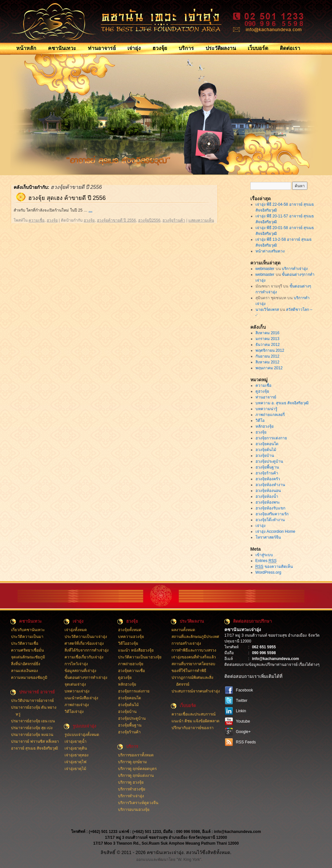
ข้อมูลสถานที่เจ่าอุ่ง (80, 671)
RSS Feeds (246, 742)
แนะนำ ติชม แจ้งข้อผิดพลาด (196, 721)
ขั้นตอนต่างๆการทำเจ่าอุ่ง (86, 678)
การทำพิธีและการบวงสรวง (194, 650)
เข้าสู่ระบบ (264, 555)
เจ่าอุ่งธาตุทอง (77, 755)
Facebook (245, 690)
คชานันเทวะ (62, 48)
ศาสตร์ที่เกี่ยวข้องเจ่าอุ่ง (84, 643)
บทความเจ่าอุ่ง (77, 691)
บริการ (186, 48)
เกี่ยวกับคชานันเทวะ (28, 630)
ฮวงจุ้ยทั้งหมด (130, 630)
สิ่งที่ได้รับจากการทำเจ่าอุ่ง (87, 650)
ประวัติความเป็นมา (27, 637)
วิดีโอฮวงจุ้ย (128, 643)
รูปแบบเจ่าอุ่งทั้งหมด (82, 735)
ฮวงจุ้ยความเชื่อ (131, 671)
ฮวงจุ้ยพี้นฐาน (267, 467)
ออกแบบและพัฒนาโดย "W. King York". (169, 860)
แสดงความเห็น (201, 220)
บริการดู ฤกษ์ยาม (132, 762)
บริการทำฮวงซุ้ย (132, 789)
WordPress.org (268, 572)
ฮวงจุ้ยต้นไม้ (266, 450)
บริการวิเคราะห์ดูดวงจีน (138, 803)
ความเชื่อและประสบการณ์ (194, 714)
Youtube (243, 721)
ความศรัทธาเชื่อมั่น (27, 650)
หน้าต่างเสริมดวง (270, 251)
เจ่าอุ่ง (134, 48)
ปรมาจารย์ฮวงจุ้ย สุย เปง (32, 728)
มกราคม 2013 (267, 339)
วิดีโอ (260, 421)
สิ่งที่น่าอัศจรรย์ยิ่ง (26, 664)
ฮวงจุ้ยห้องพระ (268, 502)
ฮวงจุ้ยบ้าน (265, 456)
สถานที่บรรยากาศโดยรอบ (193, 664)
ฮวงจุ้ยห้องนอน (268, 491)
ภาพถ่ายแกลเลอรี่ (270, 415)
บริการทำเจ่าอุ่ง (295, 269)
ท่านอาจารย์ (102, 48)
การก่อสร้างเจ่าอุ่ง (186, 643)
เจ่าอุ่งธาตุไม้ (75, 769)
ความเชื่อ (36, 220)
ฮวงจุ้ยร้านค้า (174, 220)
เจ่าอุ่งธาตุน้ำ (76, 741)
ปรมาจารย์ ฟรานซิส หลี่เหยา (35, 741)
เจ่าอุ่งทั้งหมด (76, 630)
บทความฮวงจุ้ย (131, 637)
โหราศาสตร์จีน (268, 537)
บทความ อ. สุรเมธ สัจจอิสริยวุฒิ (282, 403)
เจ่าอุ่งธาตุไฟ (76, 762)
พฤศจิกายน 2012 (270, 350)
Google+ (243, 732)
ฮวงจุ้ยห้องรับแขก (270, 508)
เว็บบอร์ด (258, 48)
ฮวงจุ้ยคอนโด (267, 444)
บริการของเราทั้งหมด (136, 755)
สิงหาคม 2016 (267, 333)
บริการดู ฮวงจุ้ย (131, 782)
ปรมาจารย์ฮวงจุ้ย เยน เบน (33, 721)
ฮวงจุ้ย (160, 48)
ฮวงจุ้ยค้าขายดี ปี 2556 (116, 220)
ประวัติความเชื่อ (25, 643)
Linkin (241, 711)
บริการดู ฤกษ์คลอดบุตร (137, 769)
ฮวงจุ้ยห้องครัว (268, 479)
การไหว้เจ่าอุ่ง (76, 664)
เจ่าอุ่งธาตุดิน (76, 748)
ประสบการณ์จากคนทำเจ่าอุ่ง (196, 691)
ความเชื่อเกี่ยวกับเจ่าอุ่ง (84, 657)
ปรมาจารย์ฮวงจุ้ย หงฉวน (32, 735)
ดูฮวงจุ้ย (262, 391)
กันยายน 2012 (267, 356)
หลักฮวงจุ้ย (265, 426)
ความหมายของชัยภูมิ (29, 678)
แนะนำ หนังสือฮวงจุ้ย (136, 650)
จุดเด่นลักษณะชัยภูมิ (28, 657)
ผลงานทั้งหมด (183, 630)
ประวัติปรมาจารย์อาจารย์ (32, 701)
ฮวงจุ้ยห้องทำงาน (270, 485)
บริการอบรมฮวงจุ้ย (134, 810)
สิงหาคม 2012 (267, 362)
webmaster (265, 269)
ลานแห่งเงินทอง (24, 671)
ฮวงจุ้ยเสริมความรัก (272, 514)
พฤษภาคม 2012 (269, 368)
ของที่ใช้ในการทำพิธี (189, 671)
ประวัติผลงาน (221, 48)
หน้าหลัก (26, 48)
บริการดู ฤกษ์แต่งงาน (136, 776)
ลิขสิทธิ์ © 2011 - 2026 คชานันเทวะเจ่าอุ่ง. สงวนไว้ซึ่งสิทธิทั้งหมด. (166, 852)
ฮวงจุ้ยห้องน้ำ (267, 496)
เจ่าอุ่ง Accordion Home (275, 532)
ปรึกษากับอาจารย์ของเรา (193, 728)
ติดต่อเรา (290, 48)
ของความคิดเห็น (274, 567)
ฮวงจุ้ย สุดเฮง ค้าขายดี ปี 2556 (67, 198)
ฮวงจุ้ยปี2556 (149, 220)
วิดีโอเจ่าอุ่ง (74, 712)
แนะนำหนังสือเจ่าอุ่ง (81, 698)
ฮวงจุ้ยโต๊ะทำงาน (270, 520)
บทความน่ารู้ (266, 409)
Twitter (242, 701)
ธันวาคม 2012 (268, 345)
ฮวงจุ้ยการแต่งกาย (271, 438)
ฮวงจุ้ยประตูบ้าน (269, 461)
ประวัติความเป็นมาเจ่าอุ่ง (86, 637)
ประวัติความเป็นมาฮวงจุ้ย (140, 657)
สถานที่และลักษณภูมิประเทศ (195, 637)
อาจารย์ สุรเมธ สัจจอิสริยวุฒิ (35, 748)
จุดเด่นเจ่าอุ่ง (75, 684)
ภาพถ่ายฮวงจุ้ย (131, 664)
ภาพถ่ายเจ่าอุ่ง (77, 705)
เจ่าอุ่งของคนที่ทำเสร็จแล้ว (194, 657)
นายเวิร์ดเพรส (267, 310)
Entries (266, 561)
